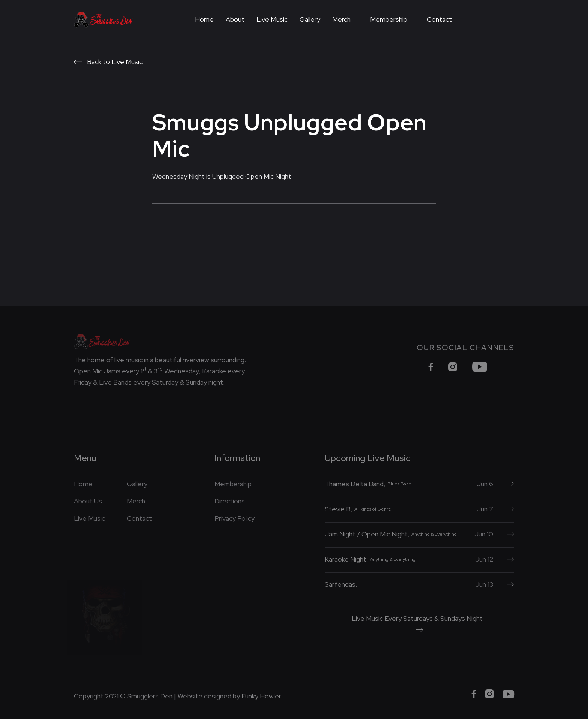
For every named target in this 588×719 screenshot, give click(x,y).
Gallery (310, 19)
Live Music (272, 19)
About (235, 19)
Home (204, 19)
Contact (439, 19)
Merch (341, 19)
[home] (103, 19)
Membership (389, 19)
